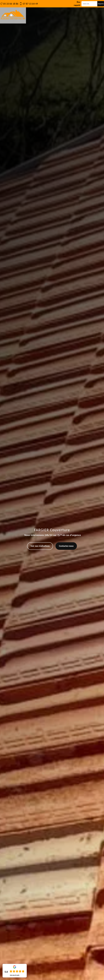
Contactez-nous (66, 546)
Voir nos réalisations (40, 546)
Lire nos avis (15, 975)
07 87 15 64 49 (30, 4)
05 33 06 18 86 (11, 4)
